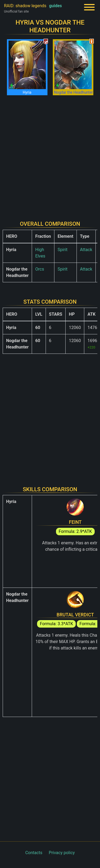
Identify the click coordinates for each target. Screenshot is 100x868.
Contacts (34, 853)
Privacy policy (62, 853)
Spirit (63, 250)
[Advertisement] (50, 155)
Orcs (40, 269)
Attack (86, 250)
